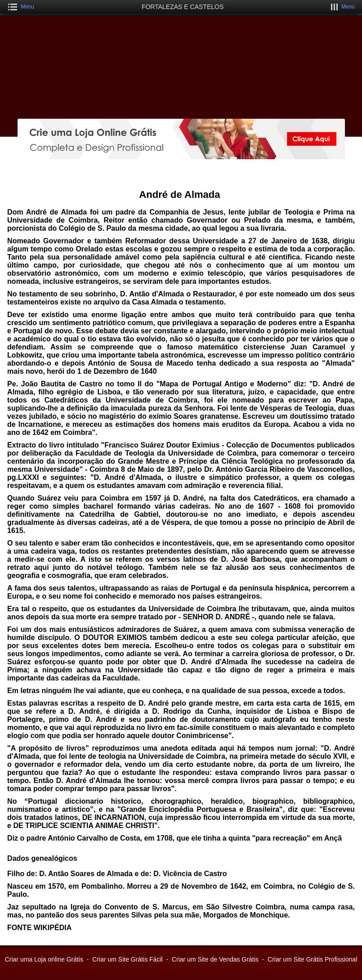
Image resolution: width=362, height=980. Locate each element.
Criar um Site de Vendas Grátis (215, 959)
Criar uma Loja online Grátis (44, 959)
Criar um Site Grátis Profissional (312, 959)
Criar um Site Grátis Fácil (127, 959)
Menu (27, 7)
